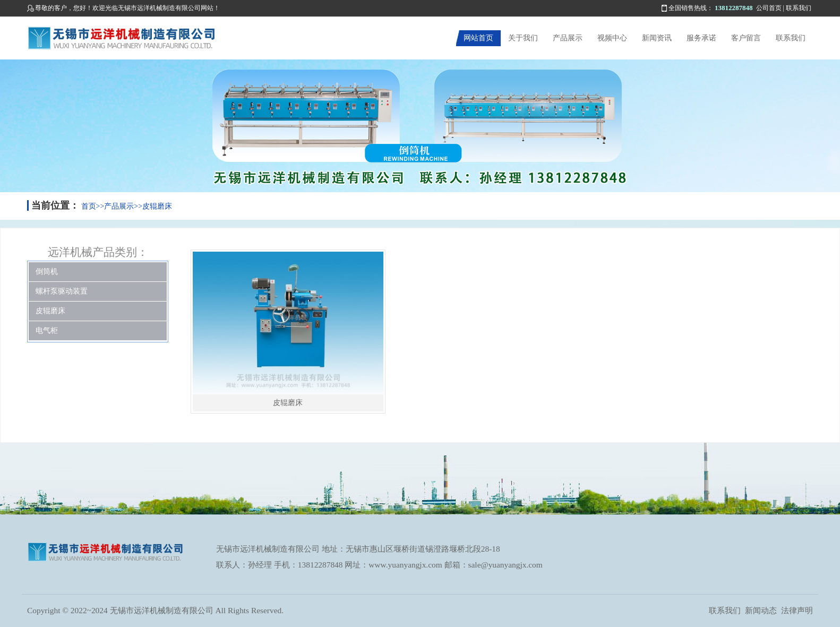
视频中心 (612, 38)
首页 (89, 206)
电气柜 (47, 330)
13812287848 (734, 8)
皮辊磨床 (157, 206)
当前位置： (55, 205)
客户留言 (746, 38)
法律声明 (797, 610)
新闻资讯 (657, 38)
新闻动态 (761, 610)
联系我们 (799, 8)
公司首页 (769, 8)
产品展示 (568, 38)
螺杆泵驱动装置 (62, 291)
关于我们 (523, 38)
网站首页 (478, 38)
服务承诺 (701, 38)
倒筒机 (47, 272)
